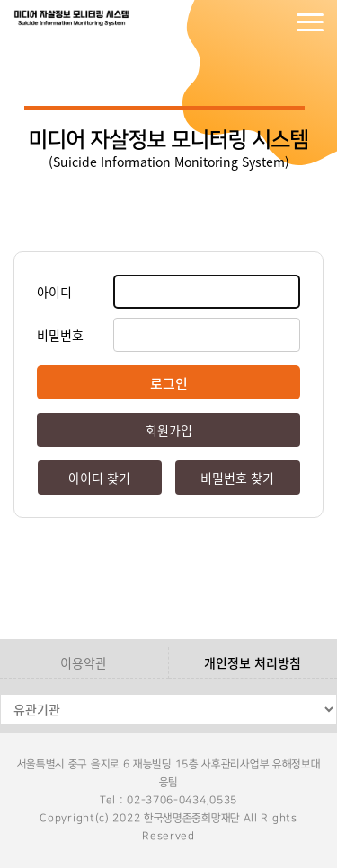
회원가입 (274, 22)
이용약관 (84, 662)
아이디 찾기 (99, 478)
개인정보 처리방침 (253, 662)
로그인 (238, 22)
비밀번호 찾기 (237, 478)
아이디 (54, 292)
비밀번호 (60, 335)
